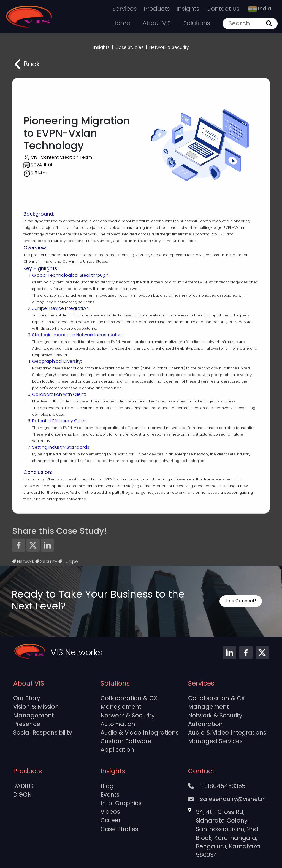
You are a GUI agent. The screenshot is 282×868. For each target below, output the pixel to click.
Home (121, 23)
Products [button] (157, 9)
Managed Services (215, 741)
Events (110, 795)
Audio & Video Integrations (140, 733)
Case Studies (119, 829)
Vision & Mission (36, 707)
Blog (107, 786)
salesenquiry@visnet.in (227, 799)
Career (111, 820)
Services (125, 9)
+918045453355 (217, 786)
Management (34, 715)
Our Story (27, 698)
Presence (27, 724)
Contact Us (223, 9)
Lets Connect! (241, 601)
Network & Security (128, 715)
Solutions (197, 23)
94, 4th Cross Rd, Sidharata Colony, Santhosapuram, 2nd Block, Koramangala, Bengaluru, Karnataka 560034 (228, 833)
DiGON (22, 795)
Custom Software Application (126, 745)
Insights (188, 9)
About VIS (157, 23)
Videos (110, 812)
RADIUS (23, 786)
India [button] (260, 9)
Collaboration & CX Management (129, 702)
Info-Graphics (121, 803)
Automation (118, 724)
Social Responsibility (43, 733)
